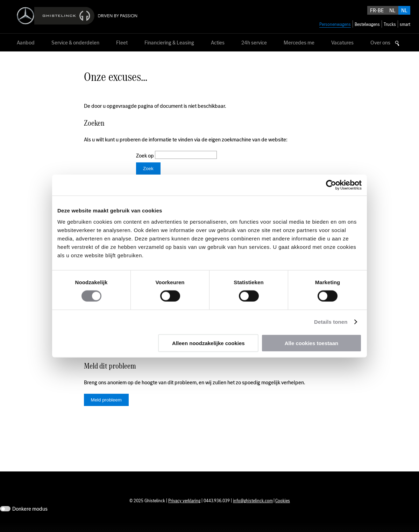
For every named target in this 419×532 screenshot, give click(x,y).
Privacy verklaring (184, 511)
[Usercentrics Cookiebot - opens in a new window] (331, 185)
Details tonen (331, 322)
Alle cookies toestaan (311, 343)
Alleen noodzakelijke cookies (208, 343)
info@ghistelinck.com (253, 511)
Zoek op (145, 156)
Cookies (283, 511)
